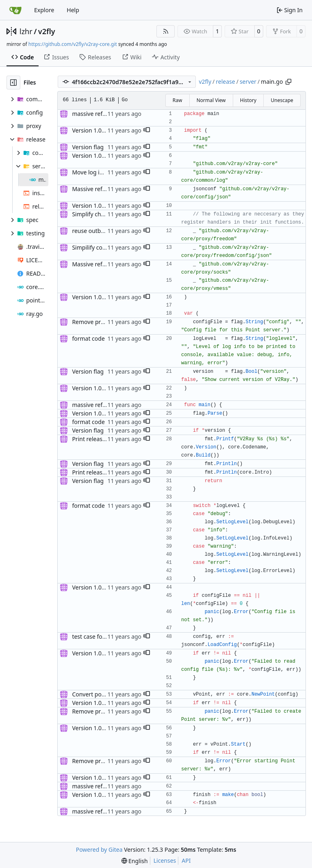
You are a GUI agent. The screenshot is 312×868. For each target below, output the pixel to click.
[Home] (15, 10)
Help (73, 10)
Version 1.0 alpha (95, 130)
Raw (178, 100)
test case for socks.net (101, 636)
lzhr (26, 31)
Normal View (211, 100)
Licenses (165, 860)
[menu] (135, 861)
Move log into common (103, 172)
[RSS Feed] (166, 31)
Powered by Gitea (99, 850)
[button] (147, 131)
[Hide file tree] (13, 83)
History (248, 100)
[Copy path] (288, 82)
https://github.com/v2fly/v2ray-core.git (73, 44)
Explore (44, 10)
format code (88, 338)
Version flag (88, 147)
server (248, 82)
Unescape (282, 100)
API (186, 860)
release (225, 82)
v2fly (47, 31)
